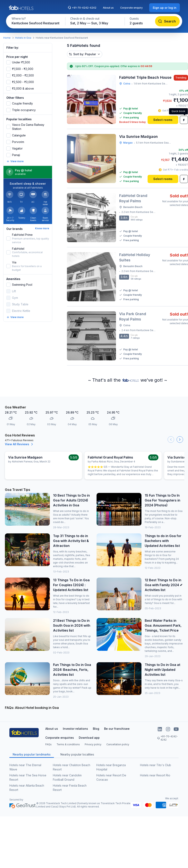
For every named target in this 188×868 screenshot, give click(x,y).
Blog (96, 729)
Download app (89, 738)
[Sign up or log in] (165, 8)
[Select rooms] (163, 120)
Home (7, 38)
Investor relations (75, 729)
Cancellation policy (118, 744)
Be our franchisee (117, 729)
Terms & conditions (68, 744)
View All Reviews (19, 444)
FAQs (48, 744)
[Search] (167, 21)
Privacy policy (93, 744)
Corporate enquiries (60, 738)
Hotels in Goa (23, 38)
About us (108, 8)
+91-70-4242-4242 (82, 8)
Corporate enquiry (131, 8)
